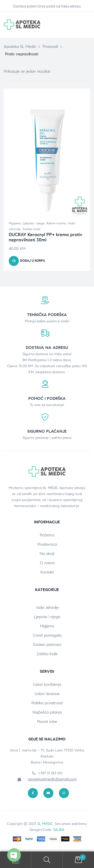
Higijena (15, 223)
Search (47, 860)
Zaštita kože (31, 229)
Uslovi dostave (47, 694)
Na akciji (47, 554)
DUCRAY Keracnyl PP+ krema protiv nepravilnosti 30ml (45, 237)
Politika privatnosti (47, 703)
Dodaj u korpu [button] (33, 261)
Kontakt (47, 572)
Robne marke (56, 223)
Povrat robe (47, 721)
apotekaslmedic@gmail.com (52, 779)
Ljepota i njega (34, 223)
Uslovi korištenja (47, 684)
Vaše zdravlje (47, 607)
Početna (47, 535)
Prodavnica (47, 544)
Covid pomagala (47, 635)
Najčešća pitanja (47, 712)
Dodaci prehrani (47, 645)
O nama (47, 563)
